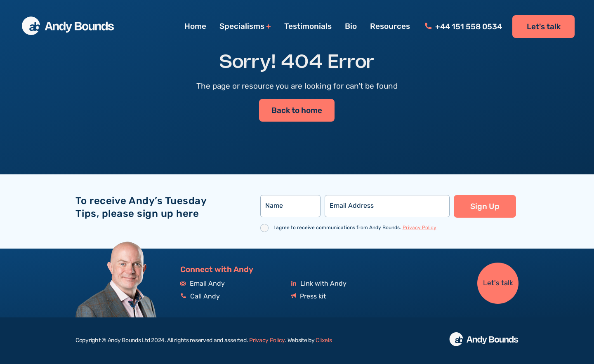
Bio (351, 26)
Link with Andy (319, 284)
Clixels (324, 341)
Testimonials (308, 26)
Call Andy (200, 297)
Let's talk (544, 27)
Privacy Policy (420, 228)
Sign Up (485, 207)
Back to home (297, 111)
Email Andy (203, 284)
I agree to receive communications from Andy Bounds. (355, 228)
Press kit (309, 297)
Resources (390, 26)
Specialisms (242, 27)
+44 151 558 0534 (463, 27)
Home (195, 26)
